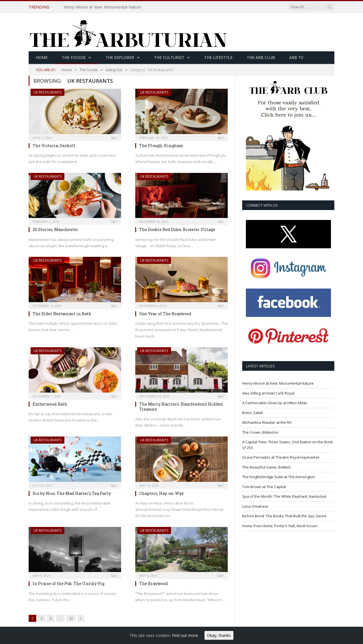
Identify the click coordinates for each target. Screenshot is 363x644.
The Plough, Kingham (161, 146)
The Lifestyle (218, 57)
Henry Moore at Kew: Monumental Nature (102, 7)
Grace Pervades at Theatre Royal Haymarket (281, 457)
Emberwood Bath (50, 404)
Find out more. (185, 635)
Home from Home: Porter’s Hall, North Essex (280, 526)
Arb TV (296, 57)
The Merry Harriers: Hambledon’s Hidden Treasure (181, 407)
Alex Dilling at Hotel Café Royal (268, 393)
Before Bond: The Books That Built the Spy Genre (284, 516)
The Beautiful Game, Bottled (266, 467)
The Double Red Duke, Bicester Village (177, 229)
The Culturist (169, 57)
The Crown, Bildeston (260, 432)
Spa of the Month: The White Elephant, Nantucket (284, 496)
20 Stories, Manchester (55, 229)
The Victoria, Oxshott (54, 146)
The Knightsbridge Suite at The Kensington (279, 477)
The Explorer (120, 57)
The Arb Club (261, 57)
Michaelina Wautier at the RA (267, 422)
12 (71, 618)
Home (42, 57)
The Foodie (74, 57)
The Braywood (154, 583)
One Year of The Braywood (165, 314)
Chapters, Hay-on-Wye (162, 493)
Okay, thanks (219, 635)
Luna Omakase (255, 506)
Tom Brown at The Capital (264, 487)
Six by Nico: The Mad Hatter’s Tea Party (72, 493)
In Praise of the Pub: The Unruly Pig (68, 583)
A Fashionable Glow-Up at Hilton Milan (275, 403)
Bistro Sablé (253, 413)
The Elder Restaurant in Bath (62, 314)
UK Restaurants (48, 92)
